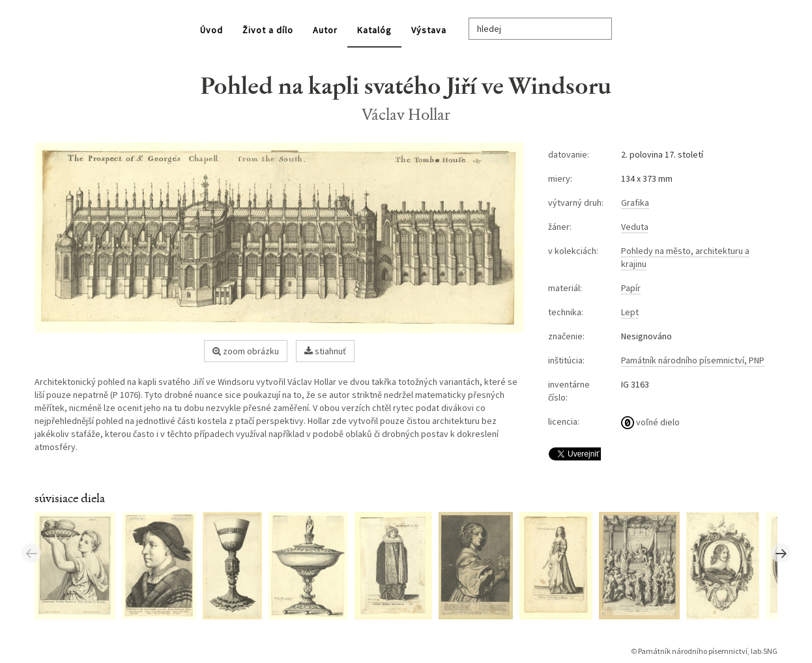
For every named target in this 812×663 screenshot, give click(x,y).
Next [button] (781, 553)
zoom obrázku (246, 351)
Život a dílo (268, 30)
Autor (325, 30)
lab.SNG (764, 651)
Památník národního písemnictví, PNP (693, 360)
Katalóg (374, 30)
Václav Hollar (406, 114)
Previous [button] (31, 553)
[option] (78, 565)
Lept (630, 312)
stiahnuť (325, 351)
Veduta (635, 227)
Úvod (211, 30)
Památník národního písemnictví (693, 651)
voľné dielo (650, 422)
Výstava (429, 30)
